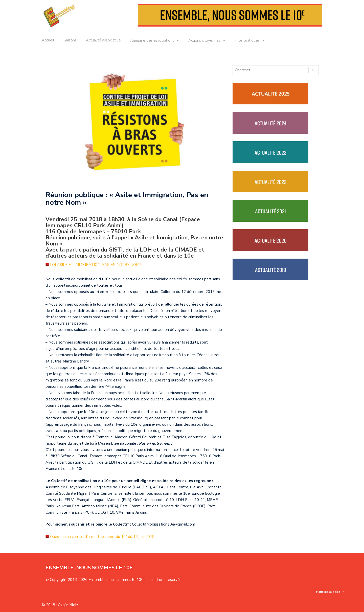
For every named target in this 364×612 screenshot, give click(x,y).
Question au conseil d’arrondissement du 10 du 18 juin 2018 (102, 537)
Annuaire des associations (152, 40)
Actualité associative (103, 40)
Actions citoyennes (204, 40)
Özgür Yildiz (68, 605)
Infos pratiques (247, 40)
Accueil (48, 40)
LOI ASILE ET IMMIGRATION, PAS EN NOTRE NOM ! (96, 265)
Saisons (70, 40)
